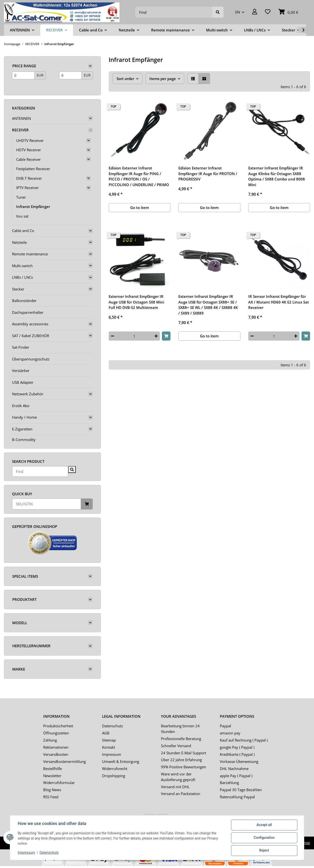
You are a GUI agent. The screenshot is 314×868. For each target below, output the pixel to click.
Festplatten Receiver (33, 169)
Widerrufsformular (59, 783)
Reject (264, 851)
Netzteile (19, 242)
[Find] (174, 12)
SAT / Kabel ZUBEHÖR (31, 336)
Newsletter (52, 776)
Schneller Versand (176, 746)
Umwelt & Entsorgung (121, 761)
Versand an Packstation (181, 794)
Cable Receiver (28, 159)
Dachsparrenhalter (28, 312)
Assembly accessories (30, 324)
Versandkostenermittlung (65, 761)
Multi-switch (22, 266)
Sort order (125, 79)
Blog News (52, 790)
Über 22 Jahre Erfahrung (181, 760)
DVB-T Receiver (29, 178)
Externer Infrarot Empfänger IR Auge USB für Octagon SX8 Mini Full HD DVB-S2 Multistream (136, 302)
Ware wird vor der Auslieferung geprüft (178, 777)
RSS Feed (51, 797)
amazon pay (230, 733)
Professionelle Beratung (181, 739)
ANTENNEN (21, 118)
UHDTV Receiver (30, 140)
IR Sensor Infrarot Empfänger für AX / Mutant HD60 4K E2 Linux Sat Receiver (279, 302)
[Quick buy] (46, 504)
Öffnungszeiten (56, 733)
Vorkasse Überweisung (239, 761)
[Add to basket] (166, 336)
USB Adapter (23, 382)
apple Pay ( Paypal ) (236, 776)
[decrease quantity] (112, 336)
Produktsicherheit (58, 726)
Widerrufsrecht (115, 769)
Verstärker (21, 371)
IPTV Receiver (27, 188)
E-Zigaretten (22, 429)
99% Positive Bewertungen (183, 767)
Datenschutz (112, 726)
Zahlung (50, 740)
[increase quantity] (156, 336)
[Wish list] (268, 12)
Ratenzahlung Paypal (237, 797)
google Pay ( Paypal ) (237, 747)
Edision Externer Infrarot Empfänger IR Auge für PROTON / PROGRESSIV (208, 173)
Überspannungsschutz (31, 359)
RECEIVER (20, 130)
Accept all (264, 825)
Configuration (264, 838)
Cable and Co (23, 231)
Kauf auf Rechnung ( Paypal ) (244, 740)
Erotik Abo (21, 406)
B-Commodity (24, 440)
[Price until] (70, 75)
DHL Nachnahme (234, 769)
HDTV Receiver (29, 150)
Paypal (225, 726)
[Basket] (288, 12)
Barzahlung (229, 783)
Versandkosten (56, 754)
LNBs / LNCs (22, 277)
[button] (255, 12)
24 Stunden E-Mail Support (183, 753)
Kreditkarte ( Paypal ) (237, 754)
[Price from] (23, 75)
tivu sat (22, 216)
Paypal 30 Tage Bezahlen (241, 790)
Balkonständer (24, 301)
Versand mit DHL (175, 787)
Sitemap (109, 740)
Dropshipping (114, 776)
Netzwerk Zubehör (28, 394)
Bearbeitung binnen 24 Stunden (180, 729)
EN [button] (238, 12)
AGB (106, 733)
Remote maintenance (30, 254)
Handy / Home (24, 417)
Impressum (112, 754)
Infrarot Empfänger (33, 207)
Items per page (163, 79)
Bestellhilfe (52, 769)
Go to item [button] (140, 207)
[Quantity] (134, 336)
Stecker (18, 289)
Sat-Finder (21, 347)
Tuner (21, 197)
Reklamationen (56, 747)
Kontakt (109, 747)
